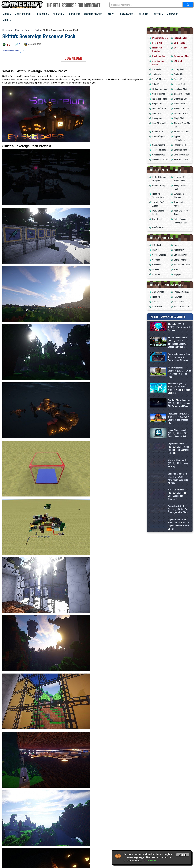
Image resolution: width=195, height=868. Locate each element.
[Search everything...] (146, 5)
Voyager (178, 274)
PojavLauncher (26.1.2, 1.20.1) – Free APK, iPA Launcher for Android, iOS (179, 458)
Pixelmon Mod (159, 56)
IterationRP (179, 250)
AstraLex (156, 274)
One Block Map (159, 185)
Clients (57, 14)
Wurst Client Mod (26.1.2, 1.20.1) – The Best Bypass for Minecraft (178, 564)
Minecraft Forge (160, 38)
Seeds (157, 14)
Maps (111, 14)
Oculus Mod (179, 74)
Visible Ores (179, 302)
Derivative (178, 245)
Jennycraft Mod (159, 150)
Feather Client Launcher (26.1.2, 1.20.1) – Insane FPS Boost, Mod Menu (179, 437)
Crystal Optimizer (181, 155)
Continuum (157, 265)
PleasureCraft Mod (182, 160)
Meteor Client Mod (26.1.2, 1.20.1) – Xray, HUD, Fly (178, 522)
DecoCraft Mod (159, 109)
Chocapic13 (157, 260)
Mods (6, 14)
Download (73, 58)
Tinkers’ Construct (182, 94)
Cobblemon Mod (182, 56)
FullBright (178, 297)
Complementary (181, 260)
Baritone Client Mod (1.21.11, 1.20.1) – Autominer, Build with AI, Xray (178, 543)
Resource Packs (93, 14)
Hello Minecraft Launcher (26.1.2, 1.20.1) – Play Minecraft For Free (179, 395)
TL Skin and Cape (181, 132)
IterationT (157, 250)
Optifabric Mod (159, 94)
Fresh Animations (181, 292)
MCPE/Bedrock (23, 14)
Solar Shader (158, 219)
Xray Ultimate (158, 292)
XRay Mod (157, 84)
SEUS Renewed (181, 255)
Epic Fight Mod (180, 89)
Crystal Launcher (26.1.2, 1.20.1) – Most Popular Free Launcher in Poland (179, 501)
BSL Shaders (158, 245)
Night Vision (157, 297)
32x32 (24, 51)
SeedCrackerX (159, 145)
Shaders (42, 14)
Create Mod (179, 79)
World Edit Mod (181, 104)
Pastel (177, 270)
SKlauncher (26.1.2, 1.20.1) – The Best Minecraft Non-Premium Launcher (179, 416)
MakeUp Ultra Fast (182, 265)
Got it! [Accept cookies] (182, 855)
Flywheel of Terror (160, 160)
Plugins (144, 14)
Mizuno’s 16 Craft (181, 307)
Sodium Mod (158, 74)
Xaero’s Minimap (159, 79)
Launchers (74, 14)
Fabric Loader (180, 38)
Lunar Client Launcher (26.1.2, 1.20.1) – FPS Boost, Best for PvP (178, 479)
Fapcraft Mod (180, 145)
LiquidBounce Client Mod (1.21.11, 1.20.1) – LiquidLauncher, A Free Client (179, 607)
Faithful (155, 302)
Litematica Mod (181, 99)
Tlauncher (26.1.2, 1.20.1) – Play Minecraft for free (179, 331)
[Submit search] (188, 5)
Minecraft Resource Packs (28, 30)
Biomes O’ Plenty (181, 109)
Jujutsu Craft (179, 84)
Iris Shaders (157, 69)
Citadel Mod (157, 132)
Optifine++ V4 (158, 228)
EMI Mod (178, 61)
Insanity (156, 270)
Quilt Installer (180, 48)
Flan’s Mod (157, 114)
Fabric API (157, 43)
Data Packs (127, 14)
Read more (149, 861)
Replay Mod (157, 118)
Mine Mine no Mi (159, 123)
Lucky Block (179, 69)
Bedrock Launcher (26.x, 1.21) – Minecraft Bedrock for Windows (179, 373)
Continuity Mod (159, 155)
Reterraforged (158, 136)
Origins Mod (157, 104)
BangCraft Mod (180, 150)
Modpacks (172, 14)
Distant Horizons (159, 89)
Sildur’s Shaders (159, 255)
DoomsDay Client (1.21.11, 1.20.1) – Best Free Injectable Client (179, 586)
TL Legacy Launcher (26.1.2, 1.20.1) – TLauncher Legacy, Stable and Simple (177, 352)
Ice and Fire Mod (160, 99)
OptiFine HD (179, 43)
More (6, 20)
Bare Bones (157, 307)
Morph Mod (179, 118)
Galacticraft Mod (181, 114)
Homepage (8, 30)
